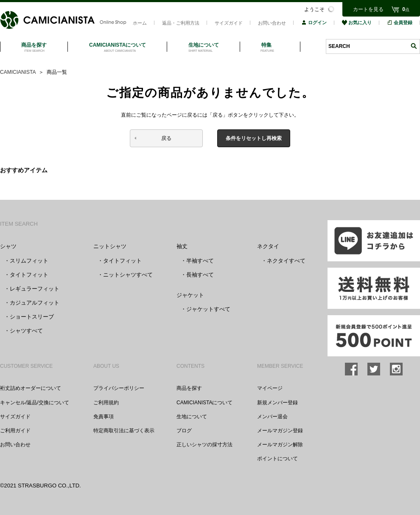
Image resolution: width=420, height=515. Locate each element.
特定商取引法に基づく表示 (124, 431)
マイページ (270, 388)
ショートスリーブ (32, 317)
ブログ (184, 431)
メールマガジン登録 (280, 431)
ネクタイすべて (286, 261)
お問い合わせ (272, 23)
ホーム (140, 23)
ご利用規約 (106, 403)
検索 (414, 46)
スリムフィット (29, 261)
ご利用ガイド (15, 431)
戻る (166, 138)
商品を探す (189, 388)
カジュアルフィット (35, 303)
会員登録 (400, 22)
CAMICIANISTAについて (204, 403)
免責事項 (104, 417)
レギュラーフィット (35, 289)
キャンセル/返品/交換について (35, 403)
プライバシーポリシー (119, 388)
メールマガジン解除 (280, 445)
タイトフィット (29, 275)
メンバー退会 (272, 417)
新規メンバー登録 (277, 403)
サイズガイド (229, 23)
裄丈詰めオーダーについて (31, 388)
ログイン (314, 22)
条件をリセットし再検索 (254, 138)
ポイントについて (277, 459)
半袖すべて (200, 261)
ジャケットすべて (208, 309)
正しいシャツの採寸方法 (204, 445)
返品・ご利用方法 (181, 23)
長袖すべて (200, 275)
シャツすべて (26, 331)
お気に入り (357, 22)
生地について (192, 417)
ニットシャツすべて (128, 275)
